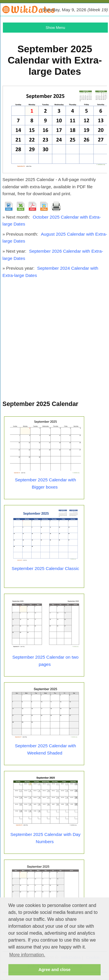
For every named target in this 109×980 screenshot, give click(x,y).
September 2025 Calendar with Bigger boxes (46, 483)
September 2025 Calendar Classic (46, 568)
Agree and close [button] (54, 970)
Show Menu (55, 28)
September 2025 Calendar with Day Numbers (45, 838)
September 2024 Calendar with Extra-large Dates (50, 272)
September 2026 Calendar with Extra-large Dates (53, 255)
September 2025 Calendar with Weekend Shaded (46, 749)
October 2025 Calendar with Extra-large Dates (52, 221)
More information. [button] (27, 955)
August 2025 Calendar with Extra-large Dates (55, 238)
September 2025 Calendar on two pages (46, 661)
